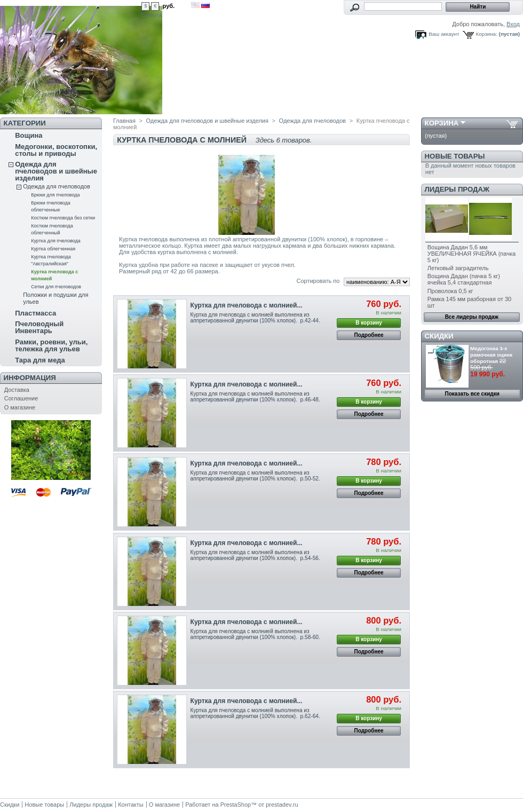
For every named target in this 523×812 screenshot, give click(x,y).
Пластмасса (35, 313)
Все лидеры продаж (472, 317)
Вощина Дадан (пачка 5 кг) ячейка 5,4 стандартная (464, 279)
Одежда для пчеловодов (57, 186)
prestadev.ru (282, 805)
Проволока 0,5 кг (450, 291)
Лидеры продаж (457, 189)
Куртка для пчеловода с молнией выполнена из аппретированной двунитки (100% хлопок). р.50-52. (255, 476)
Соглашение (21, 398)
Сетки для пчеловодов (56, 287)
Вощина (29, 135)
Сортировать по (318, 281)
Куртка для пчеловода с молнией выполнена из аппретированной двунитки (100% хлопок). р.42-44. (255, 318)
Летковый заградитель (458, 268)
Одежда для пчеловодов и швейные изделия (56, 171)
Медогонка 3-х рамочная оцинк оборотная (491, 355)
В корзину (369, 323)
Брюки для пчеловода (55, 195)
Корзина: (487, 34)
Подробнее (369, 335)
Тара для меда (40, 360)
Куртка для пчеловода (56, 241)
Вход (513, 24)
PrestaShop (236, 805)
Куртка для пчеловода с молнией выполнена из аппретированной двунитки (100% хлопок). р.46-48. (255, 397)
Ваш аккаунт (444, 34)
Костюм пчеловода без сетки (63, 218)
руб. (169, 6)
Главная (124, 121)
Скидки (439, 336)
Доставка (17, 390)
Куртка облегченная (53, 249)
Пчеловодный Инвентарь (39, 327)
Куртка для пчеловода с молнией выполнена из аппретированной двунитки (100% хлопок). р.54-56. (255, 555)
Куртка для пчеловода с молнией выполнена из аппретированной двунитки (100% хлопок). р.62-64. (255, 713)
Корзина (442, 123)
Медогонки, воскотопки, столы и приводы (56, 150)
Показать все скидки (472, 394)
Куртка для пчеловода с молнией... (247, 305)
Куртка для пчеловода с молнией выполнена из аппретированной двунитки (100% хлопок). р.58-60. (255, 634)
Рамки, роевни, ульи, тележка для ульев (51, 345)
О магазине (20, 407)
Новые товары (455, 156)
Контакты (131, 805)
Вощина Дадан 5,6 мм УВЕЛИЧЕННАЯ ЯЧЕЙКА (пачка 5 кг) (472, 254)
